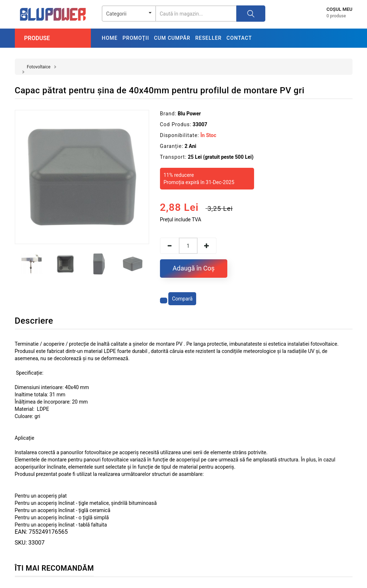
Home (110, 38)
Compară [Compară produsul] (182, 299)
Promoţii (136, 38)
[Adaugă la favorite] (164, 301)
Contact (239, 38)
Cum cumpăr (172, 38)
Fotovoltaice (39, 67)
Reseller (208, 38)
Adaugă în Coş (194, 268)
